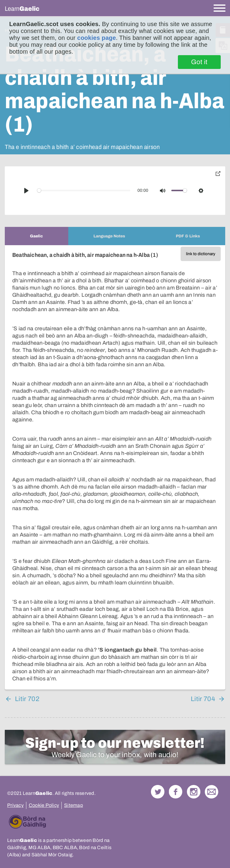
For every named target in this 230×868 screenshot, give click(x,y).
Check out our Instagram (194, 792)
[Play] (26, 191)
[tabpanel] (115, 467)
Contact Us (212, 792)
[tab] (37, 236)
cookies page (97, 38)
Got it (199, 62)
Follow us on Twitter (158, 792)
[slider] (84, 190)
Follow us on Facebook (176, 792)
